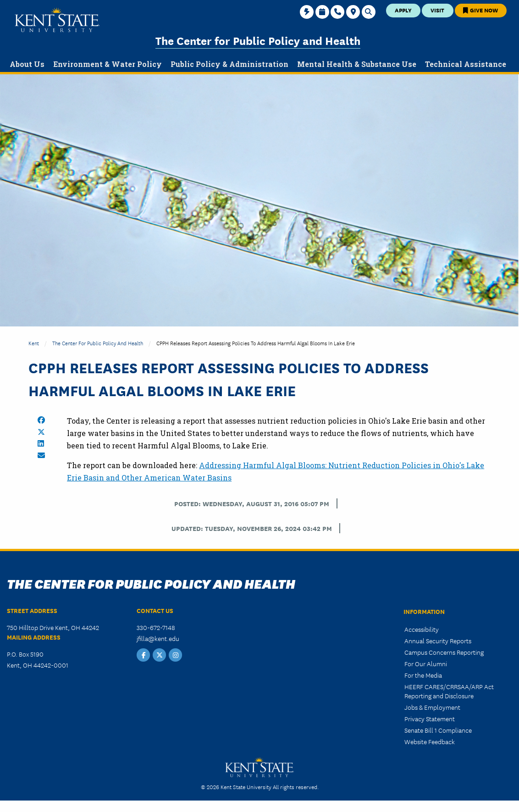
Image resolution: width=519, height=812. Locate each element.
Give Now (480, 10)
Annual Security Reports (438, 641)
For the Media (423, 675)
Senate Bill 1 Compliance (438, 730)
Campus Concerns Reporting (444, 652)
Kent (34, 343)
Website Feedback (430, 741)
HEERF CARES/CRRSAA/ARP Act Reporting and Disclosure (449, 691)
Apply (403, 10)
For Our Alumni (426, 663)
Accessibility (422, 629)
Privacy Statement (430, 718)
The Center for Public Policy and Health (258, 40)
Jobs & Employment (432, 707)
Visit (437, 10)
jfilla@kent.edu (158, 638)
